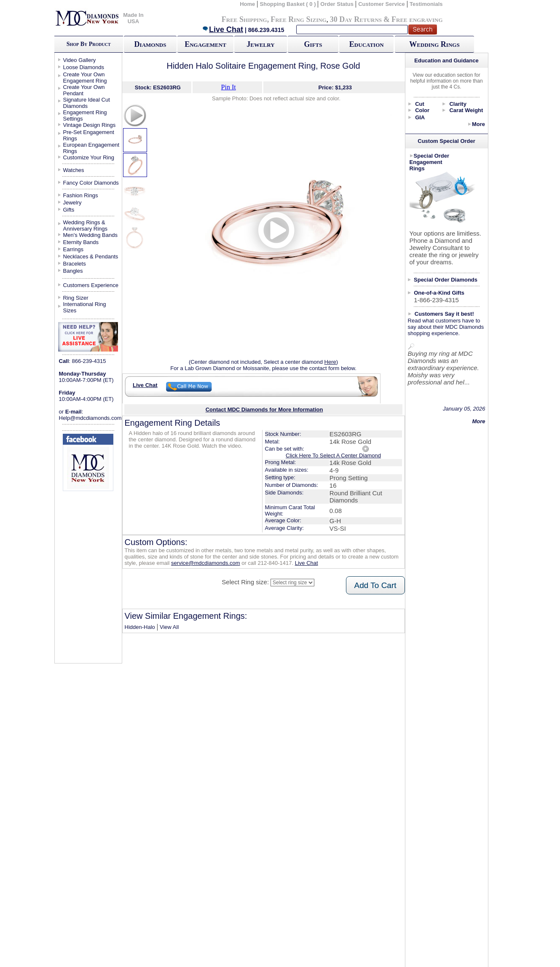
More (478, 124)
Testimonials (426, 4)
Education (367, 44)
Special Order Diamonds (446, 280)
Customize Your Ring (89, 157)
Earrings (73, 249)
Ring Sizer (76, 298)
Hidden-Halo (140, 627)
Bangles (73, 271)
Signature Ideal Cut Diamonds (87, 103)
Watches (74, 170)
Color (422, 110)
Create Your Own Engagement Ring (85, 78)
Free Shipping (244, 19)
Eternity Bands (81, 242)
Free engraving (417, 19)
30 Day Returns (356, 19)
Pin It (229, 87)
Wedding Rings (434, 44)
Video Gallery (80, 60)
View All (169, 627)
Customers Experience (91, 285)
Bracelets (75, 264)
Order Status (337, 4)
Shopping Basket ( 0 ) (289, 4)
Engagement (205, 44)
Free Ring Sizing (299, 19)
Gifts (313, 44)
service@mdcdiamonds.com (205, 563)
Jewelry (260, 44)
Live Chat (222, 30)
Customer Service (382, 4)
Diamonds (150, 44)
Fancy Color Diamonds (91, 183)
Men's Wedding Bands (90, 235)
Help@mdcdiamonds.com (90, 418)
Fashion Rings (81, 195)
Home (247, 4)
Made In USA (133, 18)
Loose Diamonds (84, 67)
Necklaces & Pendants (91, 257)
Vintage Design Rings (90, 125)
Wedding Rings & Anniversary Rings (86, 226)
